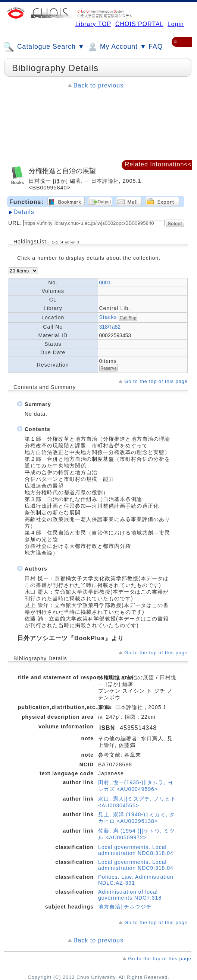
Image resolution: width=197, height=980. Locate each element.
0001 (105, 282)
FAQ (156, 47)
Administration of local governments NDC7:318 (130, 895)
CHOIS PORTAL (139, 24)
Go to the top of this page (156, 381)
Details (24, 212)
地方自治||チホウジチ (125, 907)
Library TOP (93, 24)
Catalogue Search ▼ (44, 47)
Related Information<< (158, 164)
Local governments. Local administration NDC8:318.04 (136, 850)
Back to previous (98, 85)
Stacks (108, 317)
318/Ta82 (110, 327)
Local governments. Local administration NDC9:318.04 (136, 865)
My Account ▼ (117, 47)
